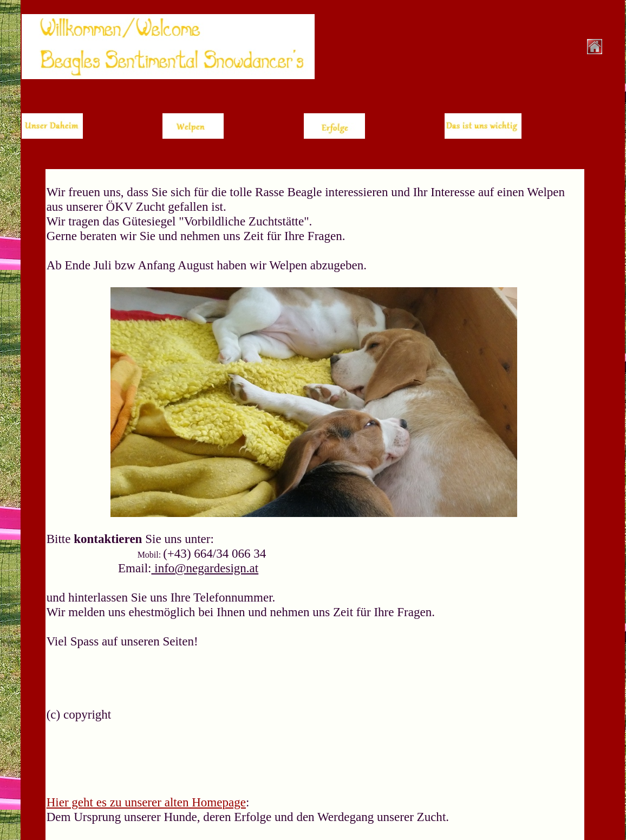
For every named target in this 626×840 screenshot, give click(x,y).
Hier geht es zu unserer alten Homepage (146, 802)
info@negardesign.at (205, 568)
